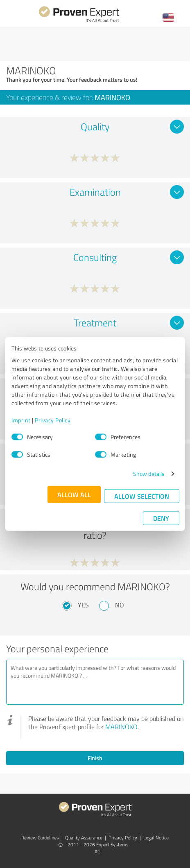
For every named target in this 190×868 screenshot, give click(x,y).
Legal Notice (156, 838)
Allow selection (142, 496)
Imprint (21, 420)
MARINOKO (121, 727)
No (120, 605)
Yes (83, 605)
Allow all (74, 494)
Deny (161, 518)
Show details (149, 474)
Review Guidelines (40, 838)
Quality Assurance (84, 838)
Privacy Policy (53, 420)
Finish (95, 758)
